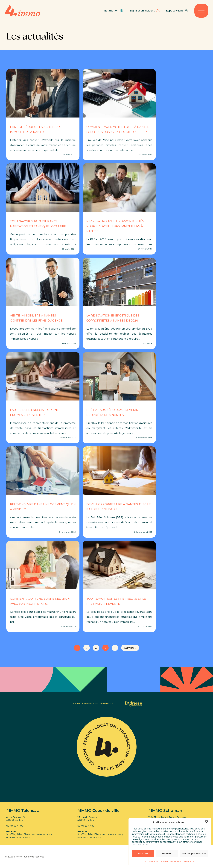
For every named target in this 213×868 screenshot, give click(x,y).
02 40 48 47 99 (15, 826)
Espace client (177, 11)
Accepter (143, 853)
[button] (207, 822)
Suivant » (130, 648)
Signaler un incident (145, 11)
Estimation (114, 11)
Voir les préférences (194, 853)
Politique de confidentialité (156, 861)
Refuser (167, 853)
